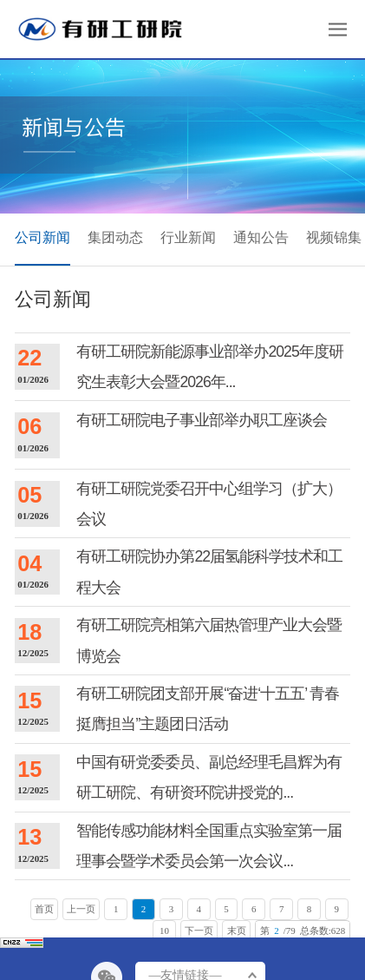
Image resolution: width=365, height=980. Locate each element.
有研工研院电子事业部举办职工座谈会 (202, 420)
